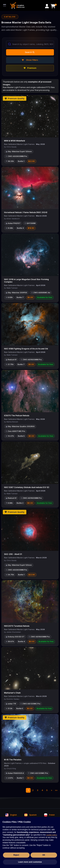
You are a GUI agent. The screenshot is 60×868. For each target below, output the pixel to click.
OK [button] (44, 855)
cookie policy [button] (52, 835)
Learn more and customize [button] (30, 862)
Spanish (30, 815)
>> (56, 790)
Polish (49, 815)
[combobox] (30, 44)
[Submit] (9, 44)
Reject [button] (16, 855)
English (11, 815)
